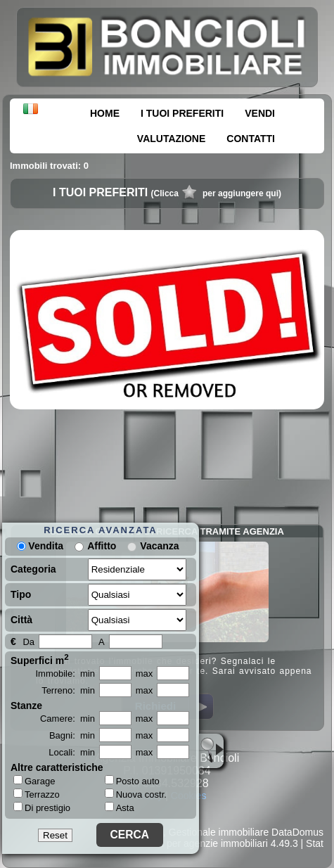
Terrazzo (37, 794)
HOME (105, 113)
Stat (315, 843)
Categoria (33, 569)
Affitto (102, 546)
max (144, 674)
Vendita (40, 546)
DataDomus (297, 832)
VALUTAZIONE (171, 139)
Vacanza (159, 546)
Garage (34, 781)
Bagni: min (72, 735)
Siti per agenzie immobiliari (209, 843)
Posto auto (132, 781)
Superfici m (40, 659)
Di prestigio (42, 808)
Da (28, 642)
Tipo (21, 594)
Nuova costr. (136, 794)
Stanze (26, 706)
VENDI (260, 113)
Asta (120, 808)
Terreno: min (68, 690)
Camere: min (68, 719)
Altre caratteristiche (57, 767)
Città (21, 620)
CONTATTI (251, 139)
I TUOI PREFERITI (182, 113)
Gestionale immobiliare (219, 832)
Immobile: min (65, 674)
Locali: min (72, 752)
